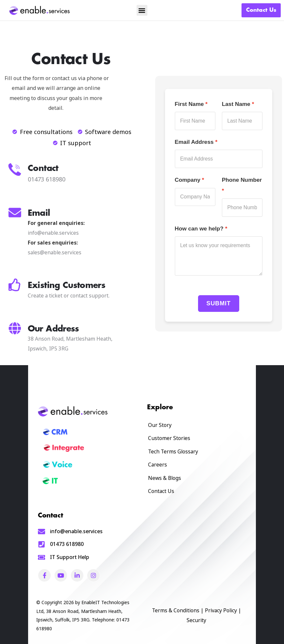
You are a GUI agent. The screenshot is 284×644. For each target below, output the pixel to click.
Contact (43, 168)
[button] (142, 10)
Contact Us (161, 491)
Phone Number (242, 180)
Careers (158, 465)
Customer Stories (169, 438)
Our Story (160, 425)
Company (188, 180)
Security (196, 620)
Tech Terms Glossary (173, 451)
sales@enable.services (55, 252)
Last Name (236, 104)
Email (39, 213)
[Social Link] (44, 575)
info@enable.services (53, 233)
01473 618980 (67, 544)
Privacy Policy (221, 610)
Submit (219, 303)
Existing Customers (67, 285)
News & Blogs (165, 478)
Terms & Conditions (176, 610)
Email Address (194, 142)
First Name (189, 104)
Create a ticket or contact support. (69, 296)
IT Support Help (70, 557)
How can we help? (199, 229)
